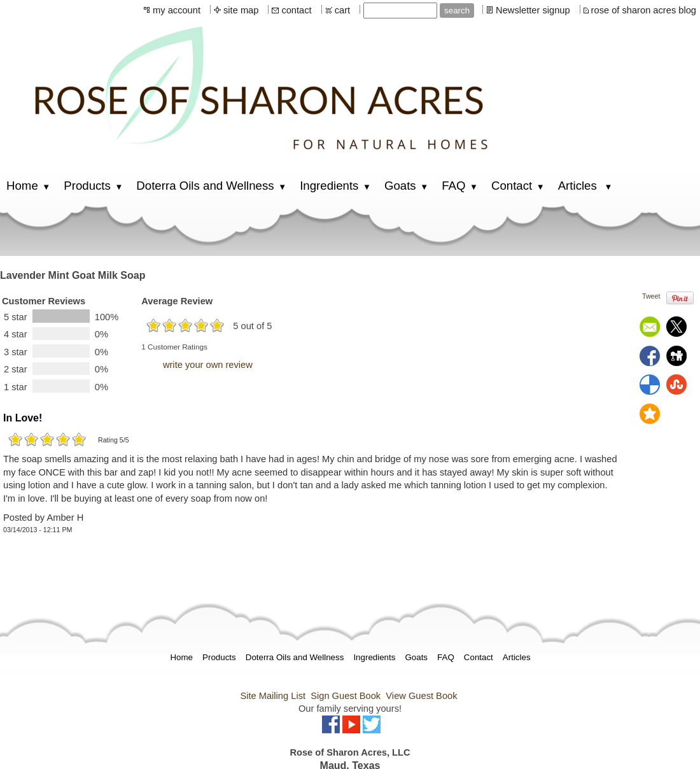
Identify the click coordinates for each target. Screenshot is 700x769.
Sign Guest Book (346, 696)
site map (241, 10)
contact (296, 10)
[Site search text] (400, 11)
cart (342, 10)
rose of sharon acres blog (644, 10)
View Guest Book (421, 696)
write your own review (208, 365)
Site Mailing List (273, 696)
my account (177, 10)
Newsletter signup (533, 10)
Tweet (651, 296)
